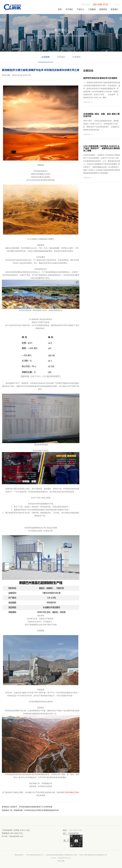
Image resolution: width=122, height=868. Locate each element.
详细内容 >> (88, 102)
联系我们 (114, 9)
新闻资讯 (103, 9)
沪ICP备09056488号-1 (35, 855)
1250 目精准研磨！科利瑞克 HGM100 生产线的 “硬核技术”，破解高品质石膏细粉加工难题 (102, 148)
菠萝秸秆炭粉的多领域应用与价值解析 (100, 78)
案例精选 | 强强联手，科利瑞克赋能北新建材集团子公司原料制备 (27, 807)
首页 (60, 9)
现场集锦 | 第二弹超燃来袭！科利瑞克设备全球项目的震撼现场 (26, 810)
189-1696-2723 (100, 5)
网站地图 (61, 861)
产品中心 (81, 9)
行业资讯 (77, 57)
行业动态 (61, 57)
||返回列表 (55, 810)
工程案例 (92, 9)
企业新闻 (45, 57)
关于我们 (69, 9)
